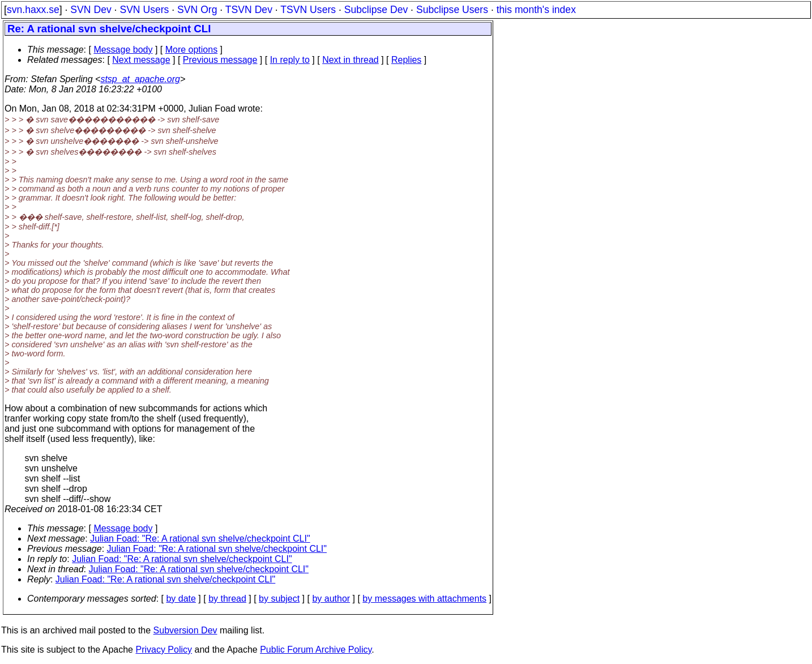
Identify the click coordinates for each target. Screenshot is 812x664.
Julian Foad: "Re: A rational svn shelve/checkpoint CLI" (200, 539)
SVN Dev (91, 10)
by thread (227, 599)
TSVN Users (308, 10)
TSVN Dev (249, 10)
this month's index (536, 10)
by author (331, 599)
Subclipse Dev (376, 10)
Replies (406, 60)
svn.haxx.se (33, 10)
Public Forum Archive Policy (316, 650)
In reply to (290, 60)
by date (181, 599)
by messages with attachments (424, 599)
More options (192, 50)
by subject (279, 599)
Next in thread (351, 60)
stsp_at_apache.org (140, 79)
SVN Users (144, 10)
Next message (141, 60)
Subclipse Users (452, 10)
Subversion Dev (185, 630)
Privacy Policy (164, 650)
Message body (123, 50)
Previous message (220, 60)
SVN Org (197, 10)
